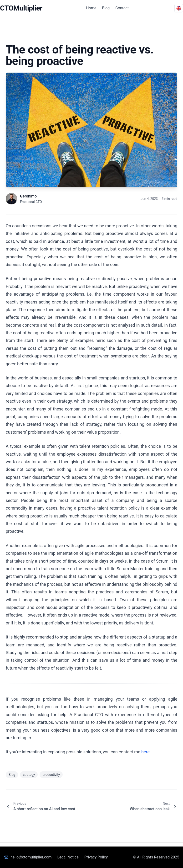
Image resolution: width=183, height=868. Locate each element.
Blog (106, 8)
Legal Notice (68, 857)
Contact (122, 8)
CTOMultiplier (21, 8)
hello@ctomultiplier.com (31, 857)
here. (146, 752)
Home (91, 8)
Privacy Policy (96, 857)
